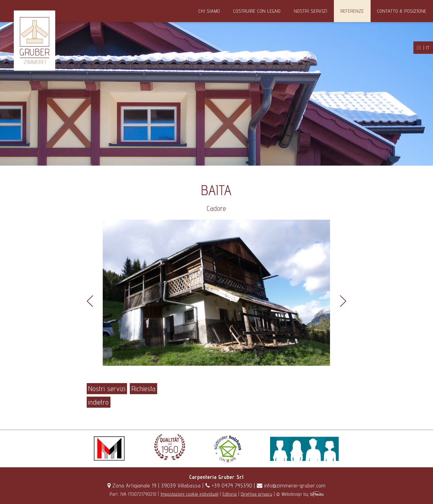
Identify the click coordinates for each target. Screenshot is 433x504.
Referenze (352, 11)
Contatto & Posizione (402, 11)
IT (428, 48)
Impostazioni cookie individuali (189, 494)
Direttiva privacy (257, 494)
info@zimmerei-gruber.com (291, 486)
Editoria (230, 494)
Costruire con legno (257, 11)
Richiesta (143, 389)
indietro (99, 402)
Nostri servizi (311, 11)
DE (419, 48)
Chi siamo (209, 11)
